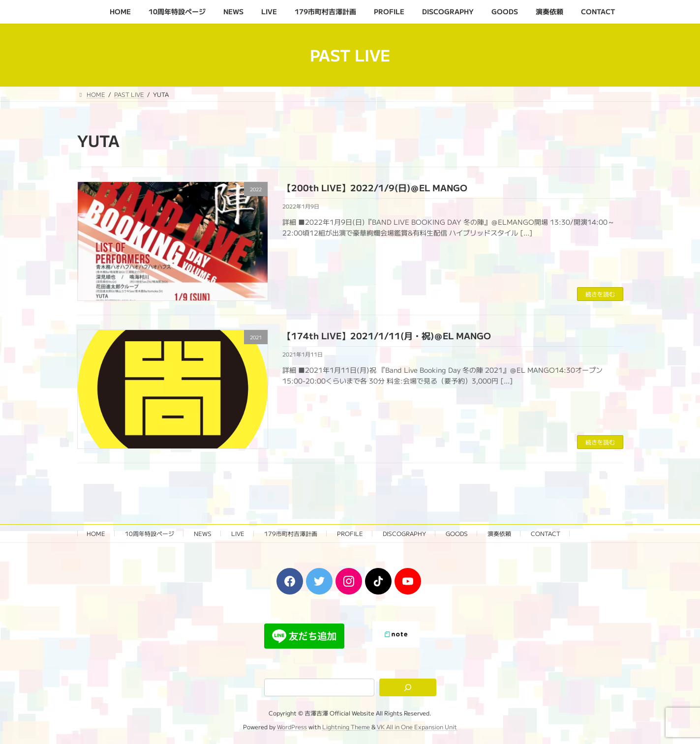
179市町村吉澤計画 (291, 533)
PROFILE (350, 533)
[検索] (408, 687)
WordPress (292, 727)
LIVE (238, 533)
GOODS (457, 533)
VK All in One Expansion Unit (417, 727)
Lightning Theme (346, 727)
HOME (96, 533)
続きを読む (600, 294)
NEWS (203, 533)
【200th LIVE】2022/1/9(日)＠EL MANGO (375, 187)
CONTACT (546, 533)
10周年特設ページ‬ (150, 533)
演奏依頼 (499, 533)
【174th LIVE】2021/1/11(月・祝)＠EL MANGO (387, 335)
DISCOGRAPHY (404, 533)
